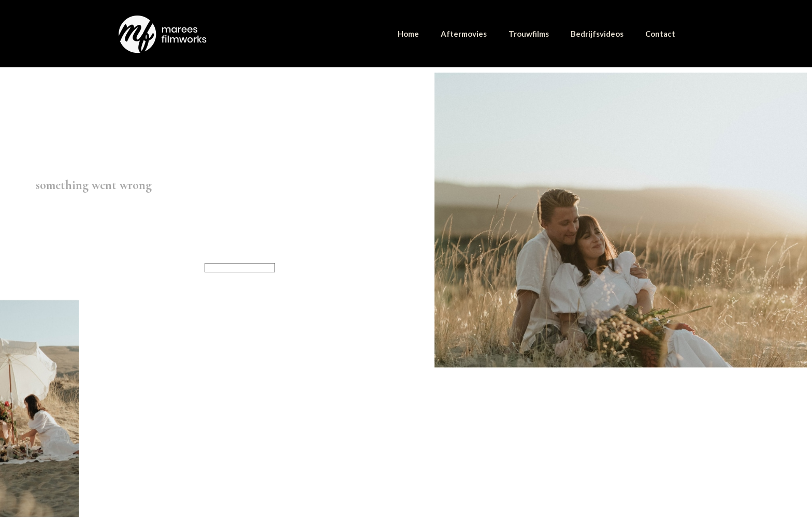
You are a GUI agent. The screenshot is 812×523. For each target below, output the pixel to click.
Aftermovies (464, 34)
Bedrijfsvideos (597, 34)
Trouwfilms (529, 34)
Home (408, 34)
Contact (660, 34)
